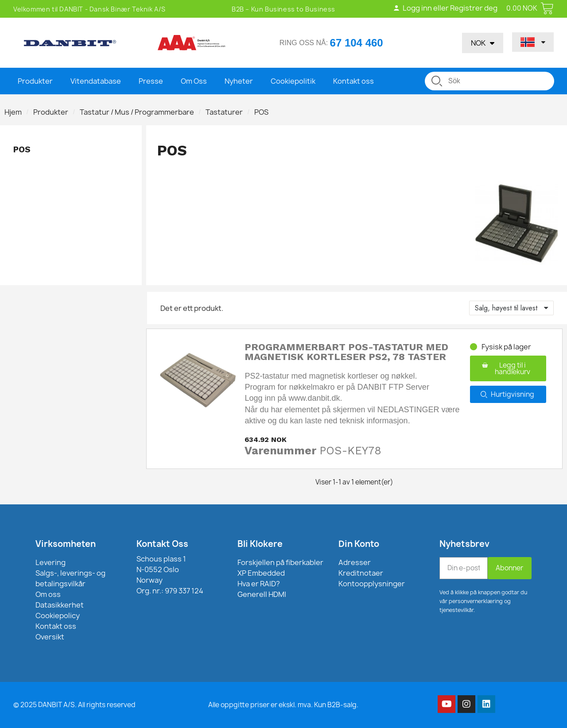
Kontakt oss (353, 81)
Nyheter (239, 81)
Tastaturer (224, 112)
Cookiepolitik (293, 81)
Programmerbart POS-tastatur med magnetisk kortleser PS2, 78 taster (346, 352)
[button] (508, 368)
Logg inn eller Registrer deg (445, 8)
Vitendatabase (96, 81)
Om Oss (194, 81)
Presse (151, 81)
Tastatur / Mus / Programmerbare (137, 112)
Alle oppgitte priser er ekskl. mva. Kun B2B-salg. (283, 705)
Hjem (13, 112)
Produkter (35, 81)
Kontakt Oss (162, 544)
